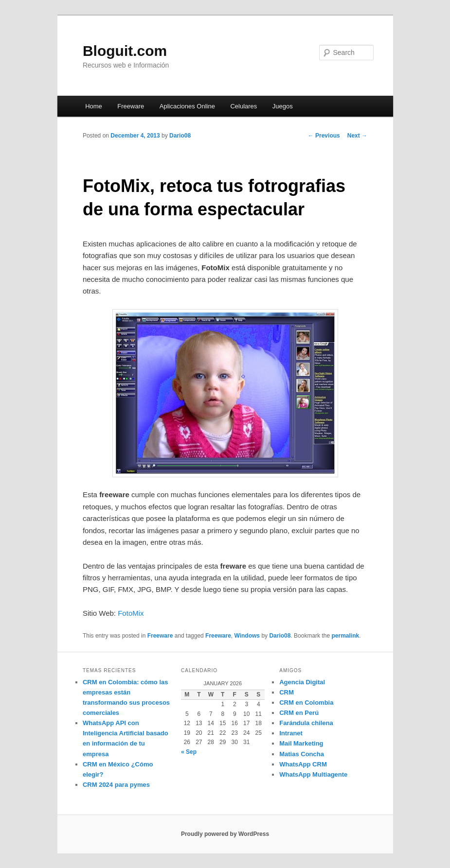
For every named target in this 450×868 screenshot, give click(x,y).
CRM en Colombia (306, 703)
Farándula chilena (306, 723)
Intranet (291, 733)
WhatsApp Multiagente (313, 774)
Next (357, 136)
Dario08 (180, 136)
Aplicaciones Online (187, 106)
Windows (247, 636)
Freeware (131, 106)
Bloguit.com (125, 51)
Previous (324, 136)
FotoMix (131, 613)
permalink (345, 636)
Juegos (283, 106)
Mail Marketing (301, 743)
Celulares (243, 106)
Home (94, 106)
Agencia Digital (302, 682)
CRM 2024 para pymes (116, 785)
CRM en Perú (299, 713)
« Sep (189, 752)
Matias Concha (302, 754)
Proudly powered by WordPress (225, 834)
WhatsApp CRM (303, 764)
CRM (287, 692)
